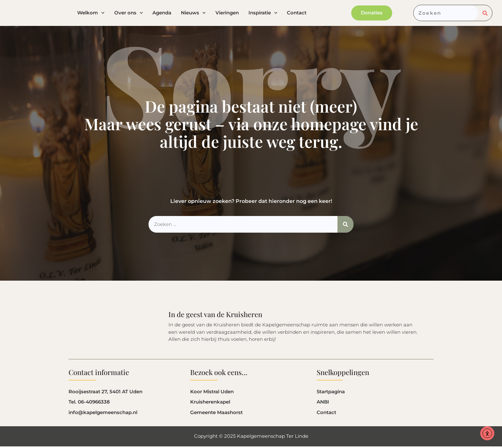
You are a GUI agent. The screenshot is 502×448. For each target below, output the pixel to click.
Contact (297, 14)
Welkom (91, 14)
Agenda (162, 14)
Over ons (129, 14)
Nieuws (193, 14)
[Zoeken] (485, 14)
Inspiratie (263, 14)
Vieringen (227, 14)
